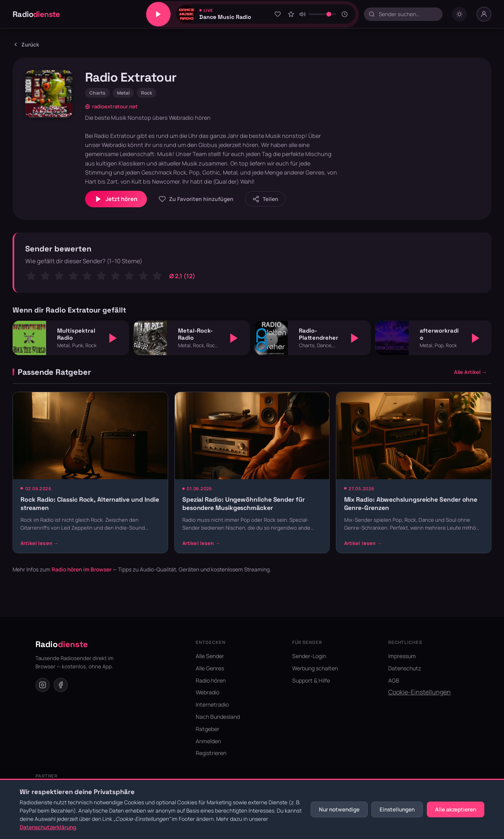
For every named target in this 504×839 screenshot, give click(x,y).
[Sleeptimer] (345, 14)
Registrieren (211, 753)
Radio (36, 14)
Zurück (26, 45)
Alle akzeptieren (456, 809)
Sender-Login (309, 656)
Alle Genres (210, 668)
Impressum (402, 656)
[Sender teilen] (265, 199)
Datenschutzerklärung (48, 827)
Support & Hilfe (311, 680)
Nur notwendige (339, 809)
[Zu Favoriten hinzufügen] (278, 14)
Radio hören (211, 680)
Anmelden (208, 741)
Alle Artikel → (470, 372)
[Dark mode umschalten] (460, 14)
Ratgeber (208, 729)
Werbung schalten (315, 668)
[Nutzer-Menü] (484, 14)
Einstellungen (397, 809)
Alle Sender (210, 656)
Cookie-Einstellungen (420, 692)
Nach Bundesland (218, 717)
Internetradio (212, 704)
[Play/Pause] (158, 14)
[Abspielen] (113, 338)
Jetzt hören (116, 199)
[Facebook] (61, 685)
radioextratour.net (111, 106)
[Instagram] (43, 685)
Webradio (208, 692)
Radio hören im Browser (82, 569)
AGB (394, 680)
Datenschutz (405, 668)
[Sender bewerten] (291, 14)
